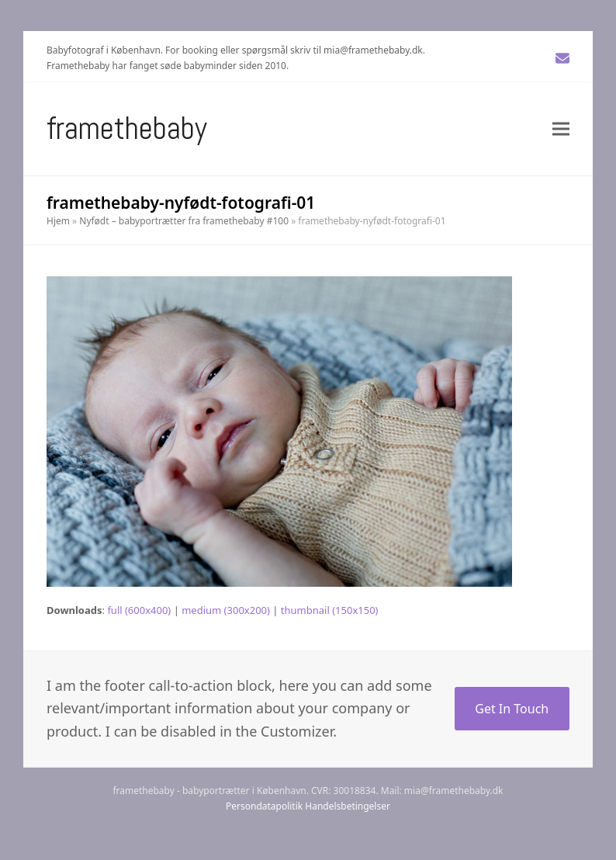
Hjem (58, 221)
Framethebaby (127, 128)
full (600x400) (139, 610)
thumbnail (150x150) (330, 610)
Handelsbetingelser (348, 806)
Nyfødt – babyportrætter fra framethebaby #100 (184, 221)
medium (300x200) (226, 610)
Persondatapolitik (264, 806)
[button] (561, 128)
